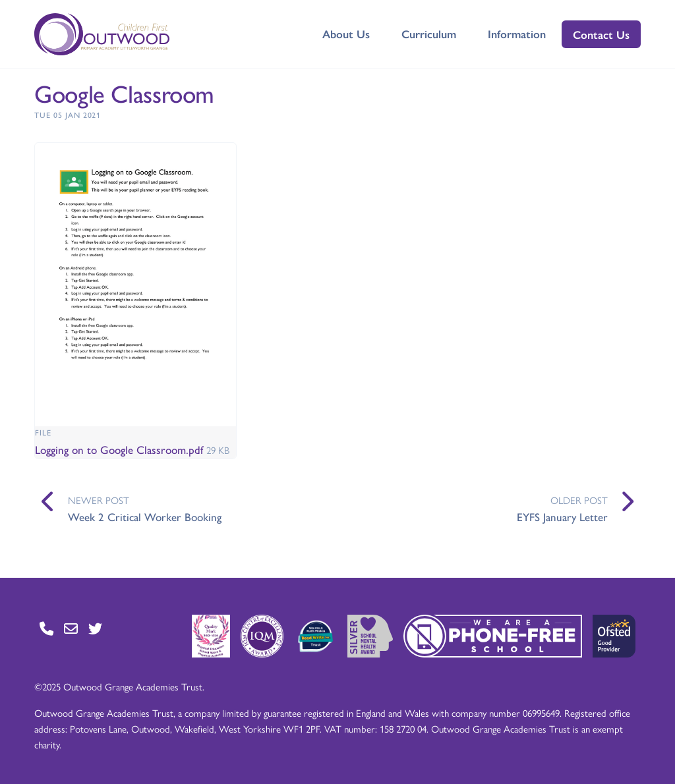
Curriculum (429, 34)
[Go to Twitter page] (95, 628)
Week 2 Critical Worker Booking (145, 517)
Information (517, 34)
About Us (346, 34)
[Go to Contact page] (46, 628)
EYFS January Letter (562, 517)
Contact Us (601, 34)
